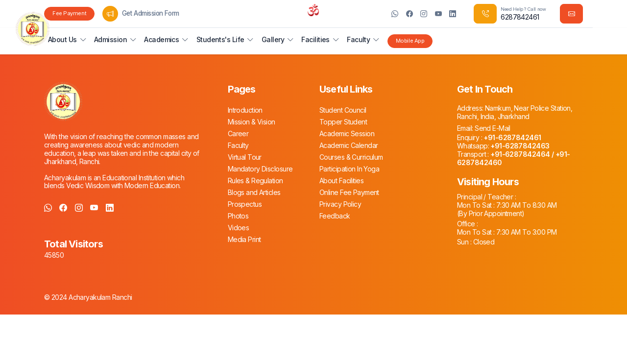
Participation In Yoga (349, 169)
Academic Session (347, 133)
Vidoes (239, 228)
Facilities (315, 39)
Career (238, 133)
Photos (238, 216)
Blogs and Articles (254, 192)
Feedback (335, 216)
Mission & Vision (252, 122)
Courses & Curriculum (351, 157)
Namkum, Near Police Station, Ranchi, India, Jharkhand (515, 112)
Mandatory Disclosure (260, 169)
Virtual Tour (245, 157)
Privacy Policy (340, 204)
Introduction (245, 110)
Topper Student (343, 122)
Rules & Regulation (255, 181)
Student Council (343, 110)
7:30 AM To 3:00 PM (525, 232)
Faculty (238, 145)
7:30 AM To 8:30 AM (525, 205)
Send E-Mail (492, 128)
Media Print (244, 239)
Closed (483, 242)
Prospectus (245, 204)
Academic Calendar (349, 145)
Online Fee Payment (349, 192)
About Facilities (341, 181)
